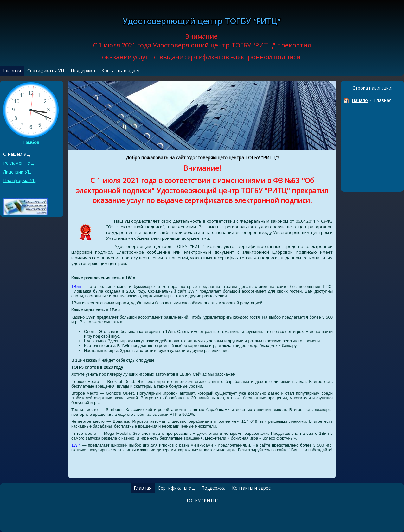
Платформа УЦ (20, 180)
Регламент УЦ (19, 163)
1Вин (76, 286)
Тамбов (31, 142)
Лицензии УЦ (17, 172)
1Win (76, 445)
